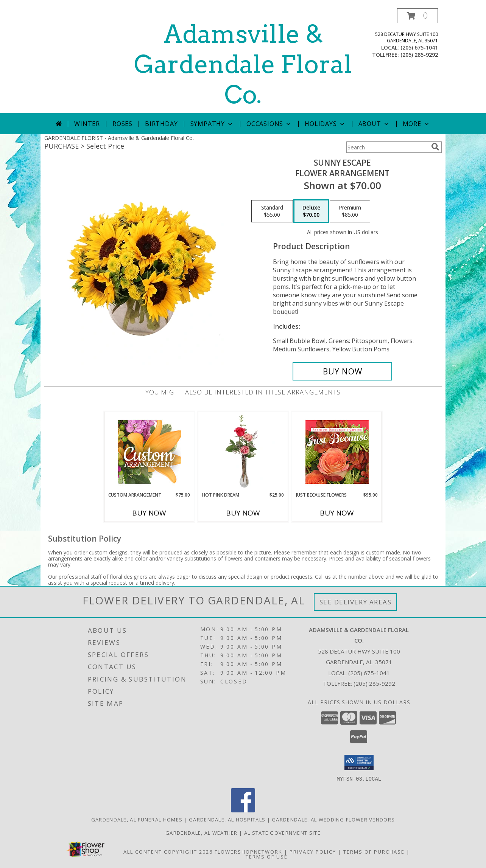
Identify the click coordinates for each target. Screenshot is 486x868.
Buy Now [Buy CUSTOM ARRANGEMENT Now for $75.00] (149, 513)
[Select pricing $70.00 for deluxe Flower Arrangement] (311, 211)
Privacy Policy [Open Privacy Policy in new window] (313, 851)
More (417, 124)
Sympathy (212, 124)
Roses (122, 124)
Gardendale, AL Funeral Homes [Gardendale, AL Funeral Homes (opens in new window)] (137, 819)
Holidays (325, 124)
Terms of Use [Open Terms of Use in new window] (267, 856)
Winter (87, 124)
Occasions (269, 124)
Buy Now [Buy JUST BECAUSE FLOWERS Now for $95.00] (337, 513)
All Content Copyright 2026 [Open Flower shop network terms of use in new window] (168, 851)
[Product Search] (387, 147)
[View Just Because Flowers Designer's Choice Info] (337, 452)
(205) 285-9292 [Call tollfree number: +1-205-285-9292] (419, 55)
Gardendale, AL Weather (202, 832)
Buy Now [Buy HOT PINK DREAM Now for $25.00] (243, 513)
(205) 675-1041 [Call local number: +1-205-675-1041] (419, 47)
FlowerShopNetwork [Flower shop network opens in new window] (248, 851)
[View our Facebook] (243, 810)
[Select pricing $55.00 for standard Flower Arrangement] (272, 211)
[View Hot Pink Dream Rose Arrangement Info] (243, 452)
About (374, 124)
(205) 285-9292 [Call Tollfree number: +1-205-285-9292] (374, 683)
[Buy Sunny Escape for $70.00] (342, 371)
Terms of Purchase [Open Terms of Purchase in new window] (374, 851)
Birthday (161, 124)
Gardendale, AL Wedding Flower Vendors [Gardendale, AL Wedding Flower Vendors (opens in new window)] (333, 819)
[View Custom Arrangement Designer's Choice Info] (149, 452)
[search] (435, 147)
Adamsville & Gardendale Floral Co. (243, 64)
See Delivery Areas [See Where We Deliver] (356, 602)
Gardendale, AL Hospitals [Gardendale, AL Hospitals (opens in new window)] (227, 819)
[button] (417, 16)
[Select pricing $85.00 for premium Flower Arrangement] (350, 211)
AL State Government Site (282, 832)
